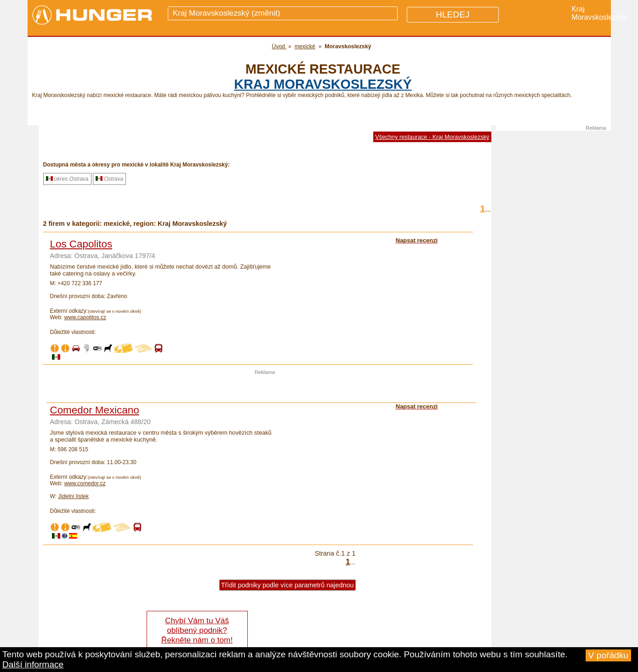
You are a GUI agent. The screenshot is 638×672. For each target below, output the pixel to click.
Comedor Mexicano (95, 410)
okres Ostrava (67, 179)
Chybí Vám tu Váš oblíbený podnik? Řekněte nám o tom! (197, 630)
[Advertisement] (265, 389)
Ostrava (109, 179)
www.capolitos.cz (85, 317)
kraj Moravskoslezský (323, 84)
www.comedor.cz (85, 483)
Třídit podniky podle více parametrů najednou (288, 585)
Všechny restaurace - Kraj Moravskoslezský (432, 137)
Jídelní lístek (73, 496)
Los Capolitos (81, 244)
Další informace (33, 664)
